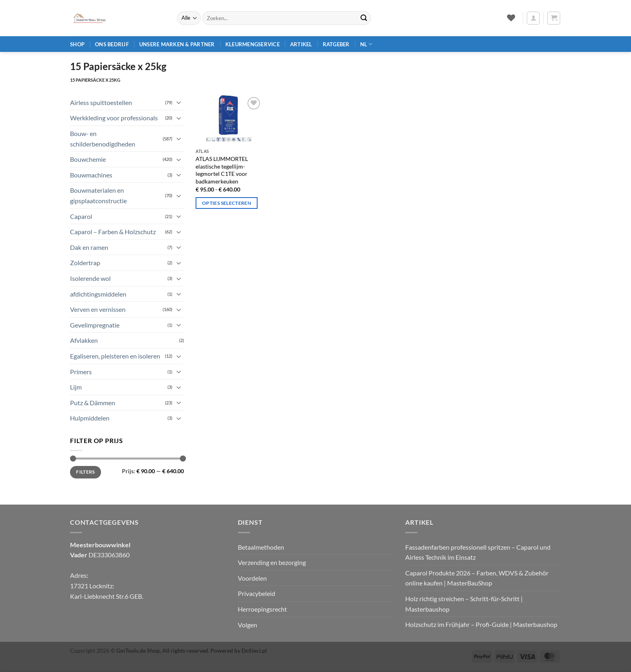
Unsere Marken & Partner (177, 44)
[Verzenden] (364, 18)
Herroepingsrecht (262, 609)
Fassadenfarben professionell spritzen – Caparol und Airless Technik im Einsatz (478, 552)
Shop (77, 44)
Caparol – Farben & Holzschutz (113, 232)
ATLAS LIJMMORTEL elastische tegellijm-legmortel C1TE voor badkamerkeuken (222, 170)
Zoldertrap (85, 263)
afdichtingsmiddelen (98, 294)
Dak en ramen (89, 247)
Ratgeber (336, 44)
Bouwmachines (91, 175)
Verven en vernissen (98, 309)
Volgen (247, 625)
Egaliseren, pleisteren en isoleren (115, 356)
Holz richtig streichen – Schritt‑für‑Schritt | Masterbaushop (464, 604)
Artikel (301, 44)
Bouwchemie (88, 159)
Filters (86, 472)
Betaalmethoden (261, 547)
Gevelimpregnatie (95, 325)
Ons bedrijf (112, 44)
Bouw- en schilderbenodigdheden (103, 139)
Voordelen (252, 578)
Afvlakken (84, 340)
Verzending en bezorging (272, 562)
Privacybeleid (257, 593)
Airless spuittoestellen (101, 102)
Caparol (81, 216)
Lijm (76, 387)
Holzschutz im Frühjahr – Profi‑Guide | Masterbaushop (481, 624)
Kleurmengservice (253, 44)
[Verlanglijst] (511, 18)
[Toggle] (179, 102)
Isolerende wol (90, 278)
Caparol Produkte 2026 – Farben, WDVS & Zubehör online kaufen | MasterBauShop (477, 578)
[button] (533, 18)
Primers (81, 372)
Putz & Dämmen (93, 403)
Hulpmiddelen (90, 418)
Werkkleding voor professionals (114, 118)
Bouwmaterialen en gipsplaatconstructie (98, 195)
